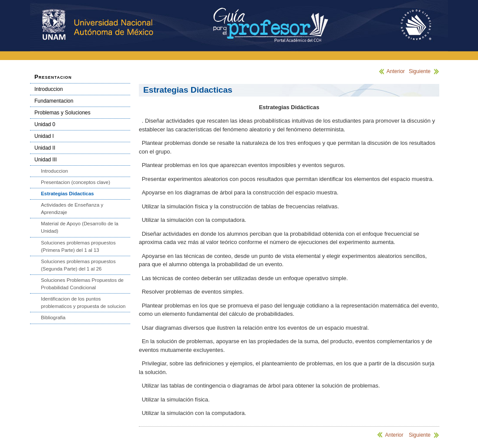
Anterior (396, 71)
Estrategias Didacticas (67, 194)
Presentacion (53, 77)
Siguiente (420, 71)
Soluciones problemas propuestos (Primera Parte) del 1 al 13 (78, 246)
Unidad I (44, 136)
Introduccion (49, 89)
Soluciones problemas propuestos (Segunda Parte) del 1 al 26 (78, 265)
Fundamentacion (54, 101)
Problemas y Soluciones (62, 113)
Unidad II (45, 148)
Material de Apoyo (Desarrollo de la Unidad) (80, 227)
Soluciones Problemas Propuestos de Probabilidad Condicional (82, 284)
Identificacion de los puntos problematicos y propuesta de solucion (83, 303)
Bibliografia (53, 318)
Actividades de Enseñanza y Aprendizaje (72, 209)
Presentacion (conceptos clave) (76, 182)
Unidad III (45, 160)
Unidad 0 (45, 124)
